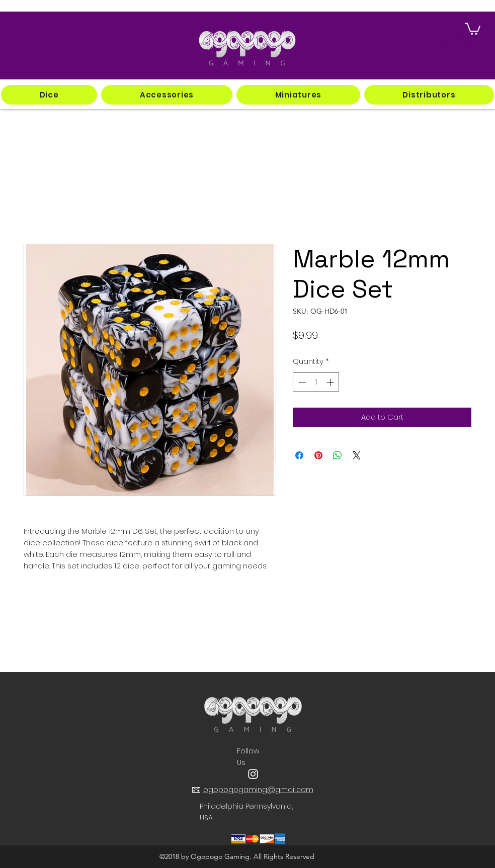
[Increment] (331, 382)
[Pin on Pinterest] (318, 455)
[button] (49, 95)
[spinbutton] (316, 382)
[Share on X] (357, 455)
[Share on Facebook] (299, 455)
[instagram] (253, 774)
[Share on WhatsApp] (338, 455)
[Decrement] (301, 382)
